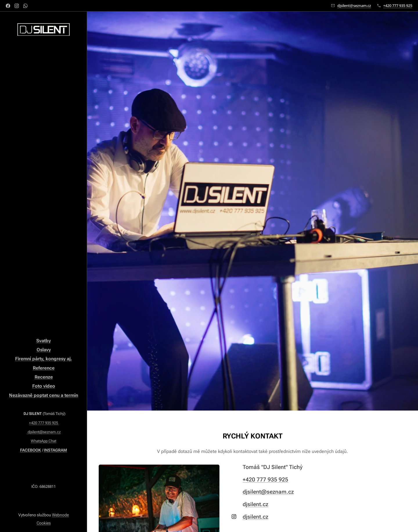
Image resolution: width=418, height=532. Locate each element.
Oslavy (44, 350)
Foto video (44, 386)
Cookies (44, 523)
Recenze (44, 377)
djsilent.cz (255, 517)
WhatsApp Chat (44, 441)
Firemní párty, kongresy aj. (44, 359)
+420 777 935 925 (398, 6)
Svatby (44, 341)
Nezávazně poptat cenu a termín (44, 395)
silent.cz (258, 504)
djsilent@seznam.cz (354, 6)
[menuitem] (44, 152)
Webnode (60, 515)
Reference (44, 368)
